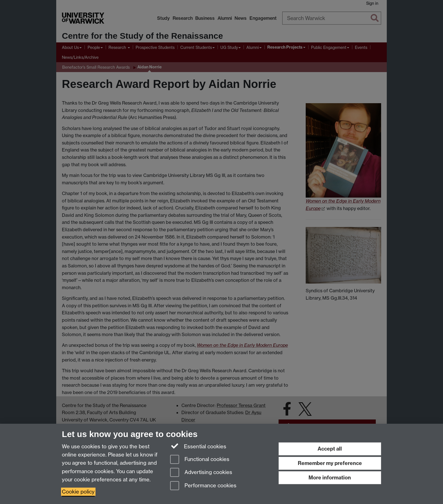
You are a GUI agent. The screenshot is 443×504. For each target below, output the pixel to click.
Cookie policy (78, 492)
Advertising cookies (201, 473)
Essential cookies (198, 446)
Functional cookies (200, 460)
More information (330, 478)
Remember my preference (330, 463)
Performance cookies (203, 486)
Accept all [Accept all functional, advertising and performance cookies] (330, 449)
